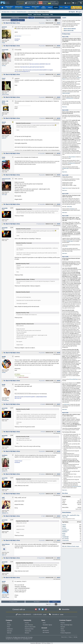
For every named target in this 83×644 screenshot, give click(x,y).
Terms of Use (64, 637)
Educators (10, 631)
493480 (59, 353)
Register (72, 12)
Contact (9, 625)
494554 (59, 516)
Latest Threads (37, 15)
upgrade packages (66, 93)
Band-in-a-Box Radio (30, 627)
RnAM (43, 432)
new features (72, 209)
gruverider (42, 23)
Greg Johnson (41, 558)
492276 (59, 23)
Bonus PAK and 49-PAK (76, 486)
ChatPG (64, 18)
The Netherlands (5, 400)
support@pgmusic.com (27, 639)
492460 (59, 46)
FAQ (52, 15)
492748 (59, 118)
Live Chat (45, 3)
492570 (59, 75)
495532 (59, 558)
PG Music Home (6, 12)
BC (3, 115)
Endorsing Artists (29, 629)
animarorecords (41, 224)
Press (9, 627)
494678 (59, 540)
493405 (59, 175)
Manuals (63, 627)
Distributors (10, 629)
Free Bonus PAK (70, 98)
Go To (22, 20)
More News (65, 493)
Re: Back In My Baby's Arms (12, 23)
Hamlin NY (4, 138)
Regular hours (65, 188)
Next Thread (48, 18)
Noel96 (43, 404)
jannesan (42, 118)
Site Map (75, 637)
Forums (13, 12)
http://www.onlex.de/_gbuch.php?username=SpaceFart (32, 67)
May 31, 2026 (65, 37)
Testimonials (28, 631)
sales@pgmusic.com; (18, 639)
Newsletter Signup (47, 625)
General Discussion (22, 12)
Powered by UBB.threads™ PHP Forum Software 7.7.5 (41, 643)
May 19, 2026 (65, 110)
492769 (59, 153)
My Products (46, 632)
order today (69, 207)
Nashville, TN (5, 471)
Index (31, 18)
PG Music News (66, 34)
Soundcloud (17, 39)
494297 (59, 404)
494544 (59, 494)
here (66, 246)
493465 (59, 204)
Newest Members (67, 512)
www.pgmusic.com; (10, 639)
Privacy (70, 637)
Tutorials (63, 631)
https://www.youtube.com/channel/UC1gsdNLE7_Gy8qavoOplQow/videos (31, 397)
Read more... (65, 107)
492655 (59, 97)
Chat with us (55, 614)
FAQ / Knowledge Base (66, 625)
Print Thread (14, 20)
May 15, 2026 (65, 175)
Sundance (42, 474)
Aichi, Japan (4, 195)
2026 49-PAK (67, 404)
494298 (59, 432)
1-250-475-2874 (53, 2)
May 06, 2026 (65, 413)
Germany (4, 66)
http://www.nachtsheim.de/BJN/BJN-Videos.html (40, 64)
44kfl (43, 516)
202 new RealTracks (73, 379)
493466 (59, 224)
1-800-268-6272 (46, 2)
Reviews (27, 633)
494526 (59, 474)
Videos (62, 629)
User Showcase (32, 12)
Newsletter (66, 609)
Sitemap (9, 633)
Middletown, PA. (5, 513)
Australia (4, 372)
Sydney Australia (5, 94)
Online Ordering (55, 3)
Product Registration (66, 633)
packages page (65, 168)
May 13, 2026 (65, 216)
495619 (59, 578)
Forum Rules (46, 15)
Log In (79, 12)
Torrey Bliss (41, 153)
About (9, 623)
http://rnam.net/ (18, 398)
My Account (46, 630)
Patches (63, 623)
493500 (59, 381)
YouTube (17, 40)
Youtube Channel (18, 461)
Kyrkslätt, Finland (5, 597)
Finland (3, 43)
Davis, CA (4, 555)
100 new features (72, 157)
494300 (59, 451)
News (44, 623)
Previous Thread (15, 18)
